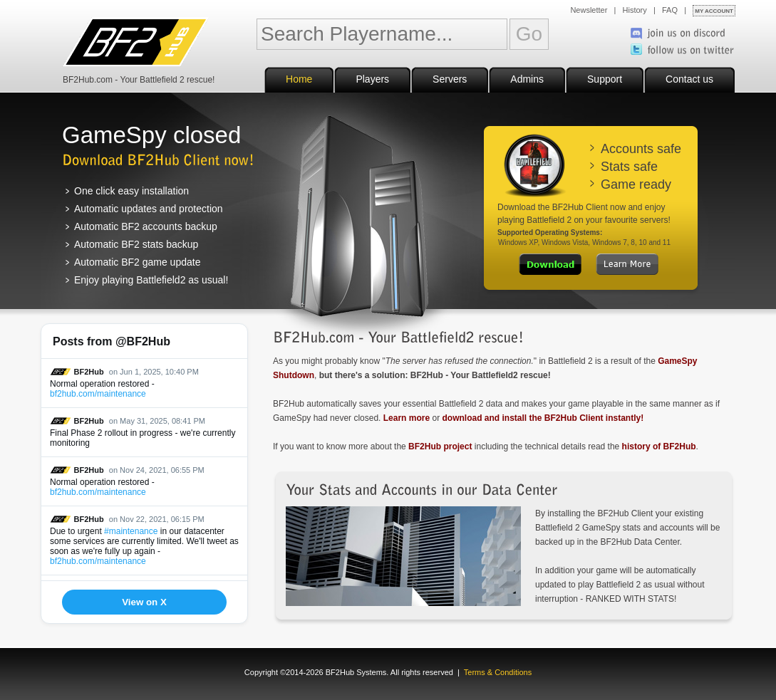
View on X (144, 602)
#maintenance (131, 531)
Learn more (407, 418)
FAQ (670, 10)
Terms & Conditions (498, 672)
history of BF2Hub (659, 446)
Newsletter (589, 10)
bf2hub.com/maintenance (98, 394)
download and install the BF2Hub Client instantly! (543, 418)
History (635, 10)
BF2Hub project (440, 446)
